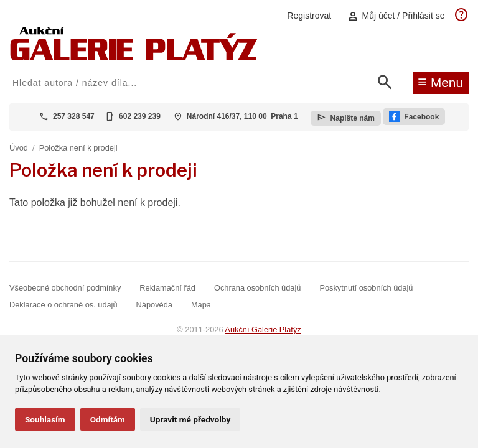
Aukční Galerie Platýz (263, 329)
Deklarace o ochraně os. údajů (63, 305)
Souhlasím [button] (45, 419)
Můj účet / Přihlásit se (396, 16)
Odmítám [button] (108, 419)
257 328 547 (74, 116)
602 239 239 (140, 116)
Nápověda (154, 305)
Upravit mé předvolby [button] (190, 419)
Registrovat (309, 16)
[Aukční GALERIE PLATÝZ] (134, 58)
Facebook (414, 117)
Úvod (19, 148)
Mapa (201, 305)
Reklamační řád (167, 288)
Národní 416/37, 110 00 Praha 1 (242, 116)
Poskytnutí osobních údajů (366, 288)
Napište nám (346, 117)
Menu (440, 82)
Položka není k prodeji (78, 148)
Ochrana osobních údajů (257, 288)
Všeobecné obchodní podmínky (65, 288)
